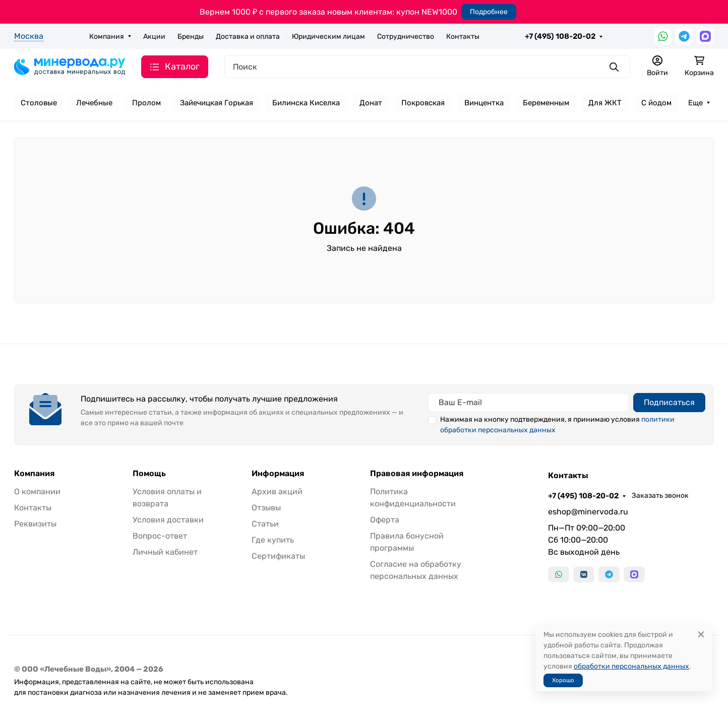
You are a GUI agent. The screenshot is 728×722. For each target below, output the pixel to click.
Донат (371, 103)
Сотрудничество (406, 37)
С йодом (656, 103)
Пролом (146, 103)
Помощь (149, 474)
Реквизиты (35, 524)
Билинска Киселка (306, 103)
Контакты (463, 37)
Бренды (191, 37)
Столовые (39, 103)
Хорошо (563, 680)
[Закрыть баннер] (714, 361)
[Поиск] (427, 67)
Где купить (273, 540)
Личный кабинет (165, 552)
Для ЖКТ (605, 103)
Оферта (385, 520)
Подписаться (669, 402)
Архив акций (277, 491)
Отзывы (266, 508)
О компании (37, 491)
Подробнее (489, 12)
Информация (278, 474)
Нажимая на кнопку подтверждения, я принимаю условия (557, 425)
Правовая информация (417, 474)
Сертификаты (278, 556)
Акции (154, 37)
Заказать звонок (660, 496)
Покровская (423, 103)
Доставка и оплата (248, 37)
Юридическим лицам (328, 37)
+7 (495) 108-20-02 (560, 36)
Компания (107, 37)
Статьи (265, 524)
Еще (695, 103)
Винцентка (484, 103)
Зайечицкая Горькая (217, 103)
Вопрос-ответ (160, 536)
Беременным (546, 103)
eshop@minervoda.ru (588, 512)
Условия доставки (168, 520)
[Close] (701, 635)
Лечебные (94, 103)
